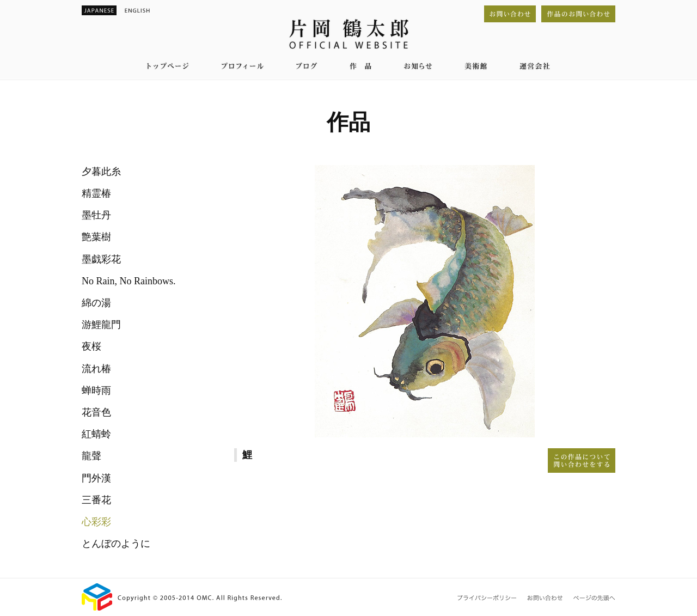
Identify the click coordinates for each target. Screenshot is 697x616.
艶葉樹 (96, 237)
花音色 (96, 412)
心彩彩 (96, 522)
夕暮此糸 (101, 172)
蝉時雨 (96, 391)
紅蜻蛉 (96, 434)
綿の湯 (96, 303)
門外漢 (96, 478)
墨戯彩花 (101, 259)
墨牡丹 (96, 215)
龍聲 (91, 456)
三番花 (96, 500)
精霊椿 (96, 193)
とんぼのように (116, 544)
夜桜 (91, 346)
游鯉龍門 (101, 325)
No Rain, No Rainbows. (129, 281)
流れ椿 (96, 369)
